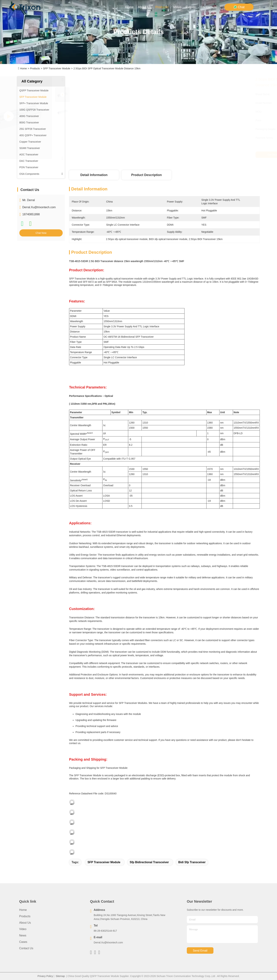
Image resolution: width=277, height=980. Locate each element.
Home (129, 7)
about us (145, 7)
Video (23, 929)
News (23, 935)
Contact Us (26, 948)
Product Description (146, 175)
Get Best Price (196, 155)
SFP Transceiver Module (57, 68)
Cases (23, 942)
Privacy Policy (45, 976)
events (191, 7)
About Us (25, 923)
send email (200, 951)
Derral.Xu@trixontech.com (39, 207)
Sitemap (60, 976)
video (177, 7)
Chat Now (41, 233)
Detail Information (94, 175)
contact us (209, 7)
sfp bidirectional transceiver (149, 862)
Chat (239, 7)
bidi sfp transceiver (192, 862)
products (162, 7)
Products (35, 68)
